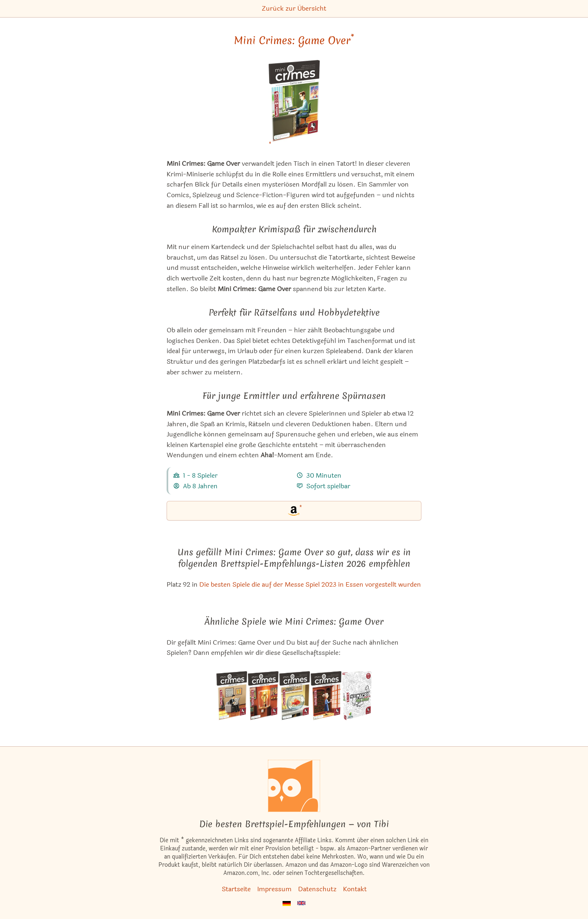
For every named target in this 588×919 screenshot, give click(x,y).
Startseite (236, 889)
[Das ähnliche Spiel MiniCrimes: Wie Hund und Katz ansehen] (295, 696)
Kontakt (355, 889)
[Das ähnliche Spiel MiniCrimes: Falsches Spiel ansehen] (263, 696)
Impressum (274, 889)
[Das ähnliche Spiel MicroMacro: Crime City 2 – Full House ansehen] (357, 696)
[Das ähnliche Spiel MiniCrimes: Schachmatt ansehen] (232, 696)
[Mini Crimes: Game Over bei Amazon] (294, 106)
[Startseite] (294, 786)
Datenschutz (317, 889)
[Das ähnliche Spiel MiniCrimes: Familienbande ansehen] (326, 696)
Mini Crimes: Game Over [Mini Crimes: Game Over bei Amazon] (294, 40)
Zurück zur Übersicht (294, 8)
